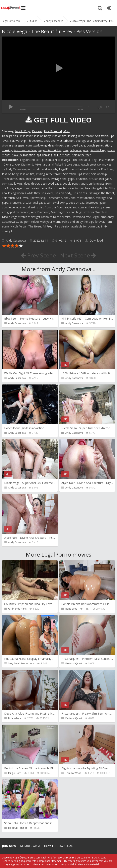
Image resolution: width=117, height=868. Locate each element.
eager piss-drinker (50, 150)
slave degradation (24, 155)
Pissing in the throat (81, 136)
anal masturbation (63, 141)
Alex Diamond (53, 131)
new (66, 150)
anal (47, 141)
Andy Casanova (16, 240)
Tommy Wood (73, 773)
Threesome (35, 141)
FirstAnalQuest (74, 663)
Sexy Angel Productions (21, 663)
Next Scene (78, 255)
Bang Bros (71, 609)
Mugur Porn (15, 773)
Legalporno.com (11, 8)
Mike (66, 131)
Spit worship (18, 141)
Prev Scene (38, 255)
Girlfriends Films (17, 609)
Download (94, 240)
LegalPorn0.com (31, 858)
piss (86, 150)
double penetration (99, 145)
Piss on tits (59, 136)
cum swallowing (36, 145)
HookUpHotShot (18, 828)
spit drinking (44, 155)
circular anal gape (13, 145)
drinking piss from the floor (19, 150)
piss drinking (98, 150)
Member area (30, 846)
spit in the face (82, 155)
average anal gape (88, 141)
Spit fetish (102, 136)
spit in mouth (62, 155)
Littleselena (15, 718)
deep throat (56, 145)
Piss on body (42, 136)
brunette (107, 141)
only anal (76, 150)
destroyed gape (75, 145)
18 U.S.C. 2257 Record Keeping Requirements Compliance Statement (54, 859)
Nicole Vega (23, 131)
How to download (59, 846)
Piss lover (26, 136)
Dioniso (37, 131)
